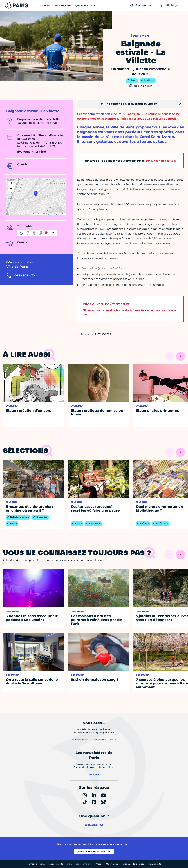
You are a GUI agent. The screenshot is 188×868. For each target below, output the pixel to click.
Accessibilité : (70, 864)
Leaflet (36, 214)
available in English (144, 104)
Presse (99, 864)
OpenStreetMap (52, 214)
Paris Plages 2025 (130, 114)
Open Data (112, 864)
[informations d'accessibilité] (37, 233)
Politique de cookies (133, 864)
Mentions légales (36, 864)
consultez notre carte (159, 161)
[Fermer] (180, 104)
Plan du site (155, 864)
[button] (36, 194)
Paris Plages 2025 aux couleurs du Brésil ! (148, 119)
